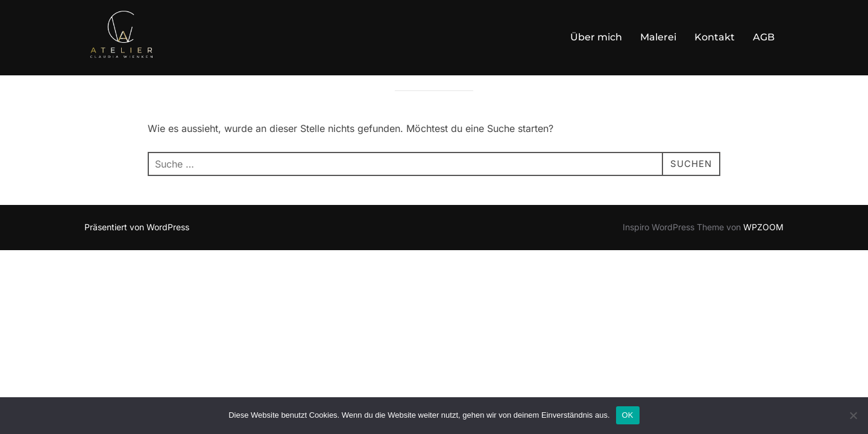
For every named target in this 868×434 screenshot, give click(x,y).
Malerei (658, 37)
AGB (764, 37)
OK (628, 415)
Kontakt (715, 37)
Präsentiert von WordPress (137, 258)
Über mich (596, 37)
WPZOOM (763, 258)
